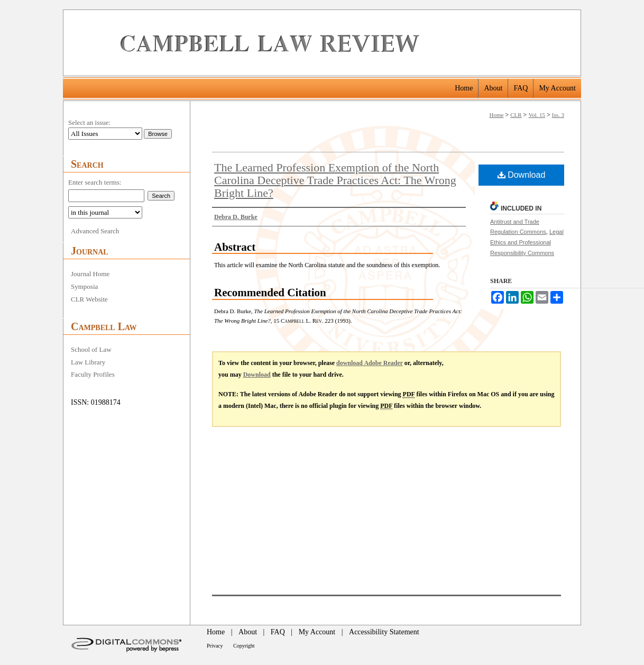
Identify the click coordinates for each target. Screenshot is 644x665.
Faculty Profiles (93, 374)
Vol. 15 (537, 115)
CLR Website (89, 299)
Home (497, 115)
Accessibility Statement (384, 632)
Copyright (244, 646)
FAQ (278, 632)
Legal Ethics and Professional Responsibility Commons (527, 242)
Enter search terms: (95, 182)
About (248, 632)
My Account (317, 632)
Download (522, 175)
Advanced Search (95, 231)
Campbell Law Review (347, 43)
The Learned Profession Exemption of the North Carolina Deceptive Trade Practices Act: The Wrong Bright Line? (335, 180)
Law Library (88, 362)
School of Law (91, 349)
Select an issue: (89, 122)
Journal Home (90, 274)
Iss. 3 (558, 115)
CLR (516, 115)
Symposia (84, 286)
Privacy (215, 646)
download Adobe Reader (370, 363)
